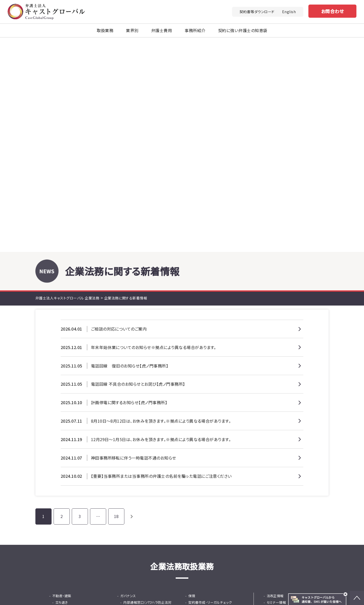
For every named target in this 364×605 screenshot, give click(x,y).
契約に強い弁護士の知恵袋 (243, 30)
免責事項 (306, 567)
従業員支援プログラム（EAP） (145, 439)
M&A (56, 452)
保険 (192, 393)
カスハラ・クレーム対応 (69, 446)
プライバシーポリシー (275, 567)
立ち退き (62, 399)
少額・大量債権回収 (70, 432)
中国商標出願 (66, 413)
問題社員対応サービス (140, 432)
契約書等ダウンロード (257, 12)
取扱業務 (105, 30)
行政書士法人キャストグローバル (263, 587)
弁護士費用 (162, 30)
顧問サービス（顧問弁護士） (212, 406)
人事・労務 (128, 426)
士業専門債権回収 (69, 439)
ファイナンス (129, 459)
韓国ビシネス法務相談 (208, 432)
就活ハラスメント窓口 (139, 413)
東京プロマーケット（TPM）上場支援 (216, 449)
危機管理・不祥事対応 (140, 419)
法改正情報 (275, 393)
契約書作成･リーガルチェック (210, 399)
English (289, 12)
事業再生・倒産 (199, 465)
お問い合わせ (231, 513)
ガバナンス (128, 393)
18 (116, 313)
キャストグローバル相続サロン (214, 594)
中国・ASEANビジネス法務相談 (214, 419)
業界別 (132, 30)
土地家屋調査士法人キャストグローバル (142, 594)
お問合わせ (332, 11)
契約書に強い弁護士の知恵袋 (289, 413)
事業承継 (195, 459)
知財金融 (130, 465)
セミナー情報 (276, 399)
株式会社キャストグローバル (276, 594)
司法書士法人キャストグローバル (194, 587)
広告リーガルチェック (207, 413)
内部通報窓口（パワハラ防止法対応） (147, 403)
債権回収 (59, 426)
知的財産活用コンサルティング (78, 419)
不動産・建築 (62, 393)
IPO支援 (195, 439)
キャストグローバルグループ (131, 587)
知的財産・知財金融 (67, 406)
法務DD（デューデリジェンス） (77, 459)
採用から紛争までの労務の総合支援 (148, 449)
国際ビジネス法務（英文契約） (213, 426)
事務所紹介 (195, 30)
